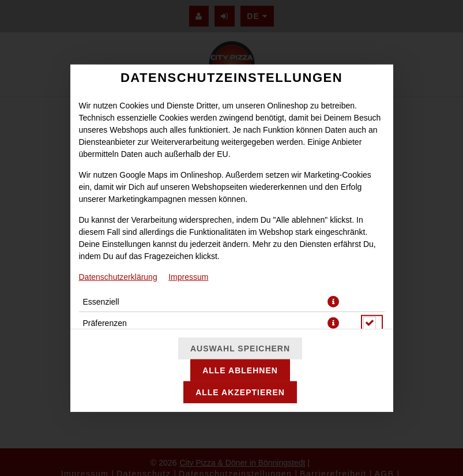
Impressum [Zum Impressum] (188, 276)
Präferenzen (105, 323)
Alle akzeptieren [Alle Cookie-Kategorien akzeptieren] (240, 392)
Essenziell (101, 301)
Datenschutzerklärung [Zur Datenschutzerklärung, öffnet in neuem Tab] (118, 276)
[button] (333, 301)
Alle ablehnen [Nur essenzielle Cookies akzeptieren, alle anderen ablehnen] (240, 370)
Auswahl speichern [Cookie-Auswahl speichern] (240, 348)
